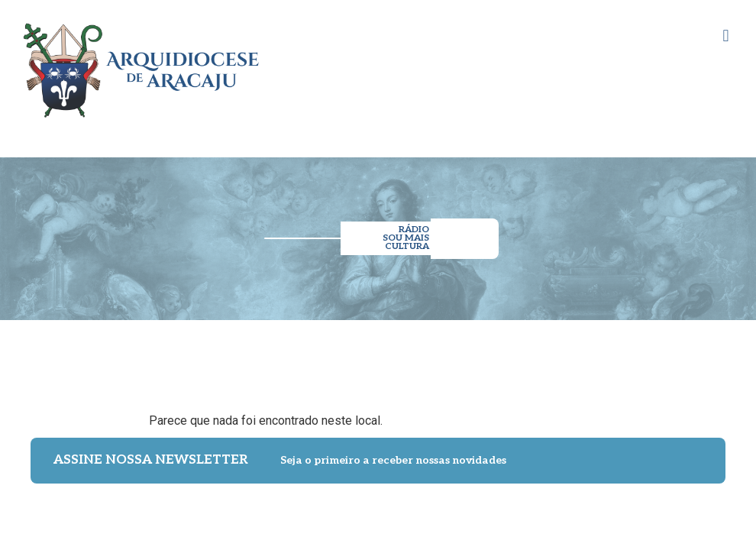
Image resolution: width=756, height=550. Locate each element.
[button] (726, 36)
